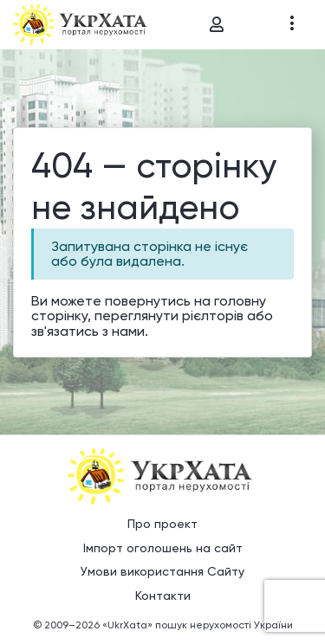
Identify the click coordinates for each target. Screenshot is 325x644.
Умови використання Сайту (162, 571)
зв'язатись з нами (88, 331)
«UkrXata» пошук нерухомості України (198, 625)
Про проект (162, 524)
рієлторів (213, 316)
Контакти (163, 596)
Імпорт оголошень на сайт (163, 548)
